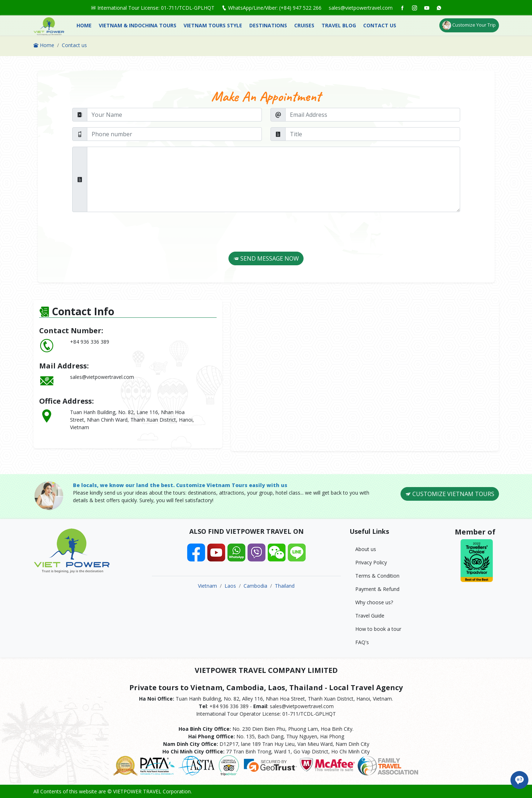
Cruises (304, 25)
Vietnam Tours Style (213, 25)
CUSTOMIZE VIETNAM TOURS (450, 494)
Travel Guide (370, 616)
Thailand (285, 586)
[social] (402, 8)
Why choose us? (374, 602)
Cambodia (255, 586)
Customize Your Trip (469, 25)
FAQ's (362, 642)
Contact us (380, 25)
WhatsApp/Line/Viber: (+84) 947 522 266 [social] (272, 8)
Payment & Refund (377, 589)
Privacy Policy (371, 562)
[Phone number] (174, 134)
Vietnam (207, 586)
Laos (230, 586)
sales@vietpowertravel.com (102, 377)
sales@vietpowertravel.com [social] (361, 8)
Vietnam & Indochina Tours (138, 25)
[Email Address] (373, 115)
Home (84, 25)
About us (366, 549)
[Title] (373, 134)
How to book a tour (378, 629)
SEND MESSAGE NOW (266, 258)
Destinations (268, 25)
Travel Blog (339, 25)
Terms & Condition (377, 576)
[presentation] (259, 232)
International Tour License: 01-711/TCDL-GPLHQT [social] (153, 8)
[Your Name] (174, 115)
